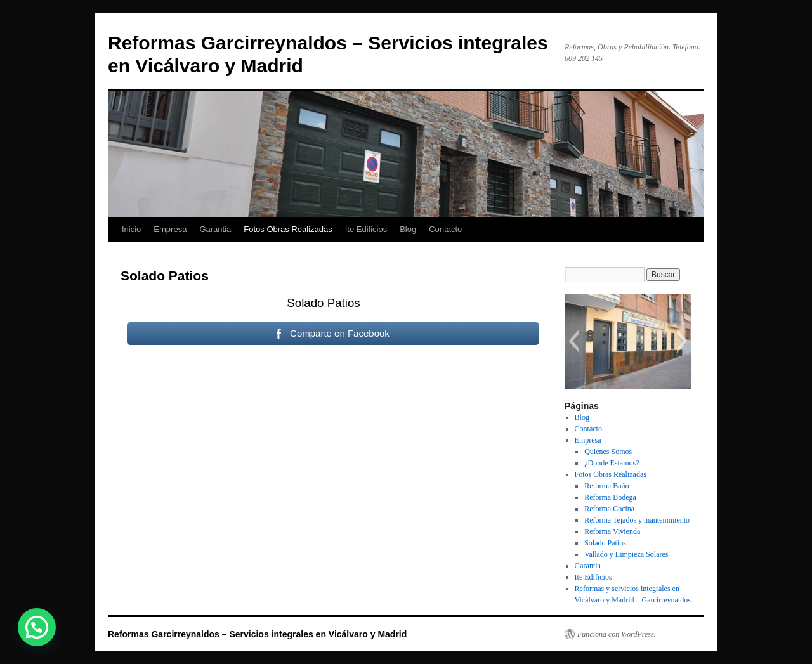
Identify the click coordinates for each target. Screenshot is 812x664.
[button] (574, 341)
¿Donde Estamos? (612, 463)
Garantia (215, 229)
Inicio (131, 229)
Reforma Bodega (610, 497)
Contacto (445, 229)
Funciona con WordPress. (617, 634)
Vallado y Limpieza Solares (626, 554)
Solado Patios (605, 543)
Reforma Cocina (609, 509)
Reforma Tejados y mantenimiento (637, 520)
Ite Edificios (366, 229)
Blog (408, 229)
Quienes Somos (608, 452)
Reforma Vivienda (612, 531)
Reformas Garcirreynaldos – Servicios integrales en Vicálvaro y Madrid (257, 634)
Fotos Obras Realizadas (288, 229)
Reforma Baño (606, 486)
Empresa (170, 229)
